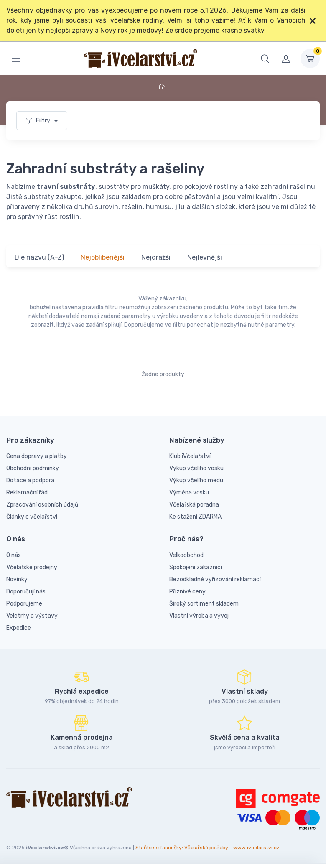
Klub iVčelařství (190, 456)
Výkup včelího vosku (196, 468)
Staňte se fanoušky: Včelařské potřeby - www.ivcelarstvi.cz (207, 848)
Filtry (39, 120)
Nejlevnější (205, 257)
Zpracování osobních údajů (42, 505)
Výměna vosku (189, 493)
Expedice (19, 628)
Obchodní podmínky (33, 468)
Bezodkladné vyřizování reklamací (215, 579)
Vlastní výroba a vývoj (199, 616)
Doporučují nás (26, 592)
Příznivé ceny (187, 592)
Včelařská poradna (194, 505)
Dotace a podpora (30, 480)
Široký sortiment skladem (204, 604)
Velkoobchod (186, 555)
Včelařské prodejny (32, 567)
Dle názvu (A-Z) (39, 257)
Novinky (17, 579)
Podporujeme (24, 604)
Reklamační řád (27, 493)
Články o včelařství (32, 517)
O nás (14, 555)
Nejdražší (156, 257)
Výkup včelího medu (196, 480)
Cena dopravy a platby (37, 456)
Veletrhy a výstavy (32, 616)
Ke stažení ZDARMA (195, 517)
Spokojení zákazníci (196, 567)
